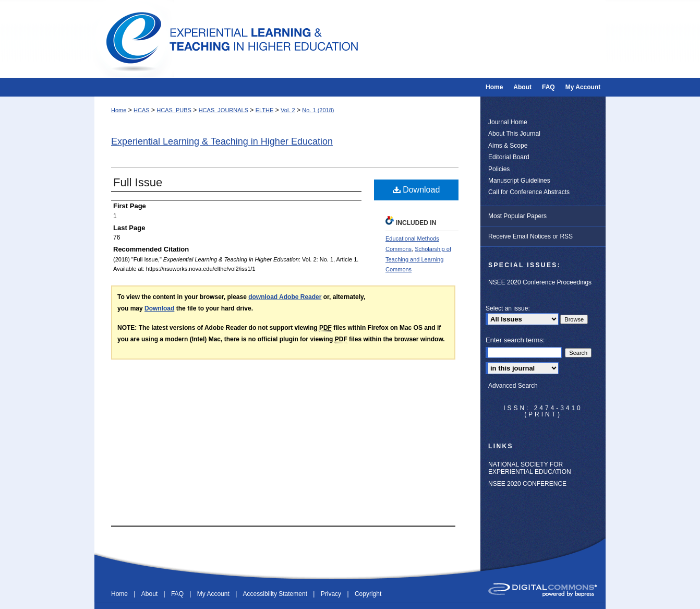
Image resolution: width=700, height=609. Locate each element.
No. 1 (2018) (318, 110)
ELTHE (265, 110)
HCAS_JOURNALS (224, 110)
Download (417, 190)
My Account (214, 594)
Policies (499, 169)
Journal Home (508, 122)
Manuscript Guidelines (519, 181)
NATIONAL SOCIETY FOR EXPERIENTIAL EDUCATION (530, 468)
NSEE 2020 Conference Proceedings (540, 282)
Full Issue (138, 182)
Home (119, 110)
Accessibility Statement (276, 594)
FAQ (178, 594)
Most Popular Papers (517, 216)
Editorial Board (509, 157)
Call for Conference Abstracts (529, 192)
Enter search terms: (515, 340)
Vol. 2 (288, 110)
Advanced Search (513, 386)
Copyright (368, 594)
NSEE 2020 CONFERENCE (527, 484)
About (150, 594)
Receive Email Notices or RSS (530, 236)
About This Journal (514, 134)
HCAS (142, 110)
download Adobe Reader (285, 297)
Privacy (332, 594)
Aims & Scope (508, 146)
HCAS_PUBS (174, 110)
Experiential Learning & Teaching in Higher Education (222, 141)
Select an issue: (508, 308)
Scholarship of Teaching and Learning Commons (418, 259)
